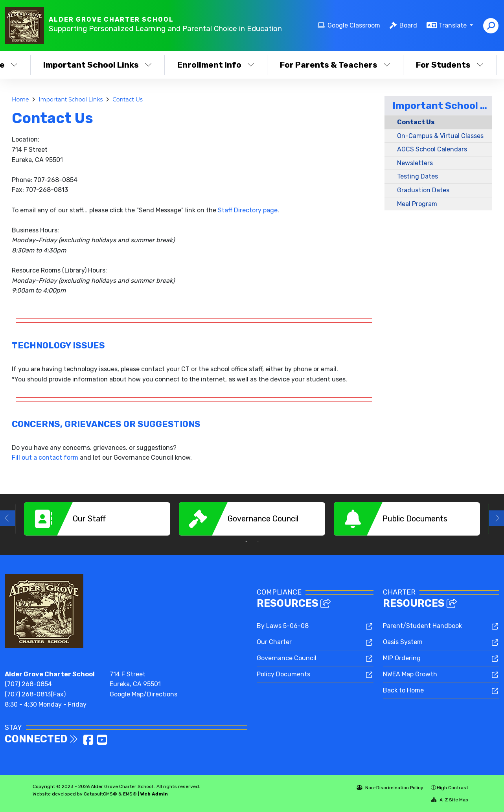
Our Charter (274, 642)
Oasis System (403, 642)
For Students (450, 65)
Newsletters (415, 163)
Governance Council (287, 658)
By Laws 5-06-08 (283, 626)
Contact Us (128, 99)
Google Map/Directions (143, 694)
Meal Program (417, 204)
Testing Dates (418, 176)
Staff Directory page (248, 210)
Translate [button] (453, 25)
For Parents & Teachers (335, 65)
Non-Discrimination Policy (390, 788)
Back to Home (403, 690)
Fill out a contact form (45, 458)
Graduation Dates (423, 190)
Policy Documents (283, 674)
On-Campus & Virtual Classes (440, 136)
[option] (97, 519)
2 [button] (258, 541)
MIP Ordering (402, 658)
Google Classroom (354, 25)
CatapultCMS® (100, 794)
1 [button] (246, 541)
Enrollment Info (216, 65)
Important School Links (97, 65)
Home (20, 99)
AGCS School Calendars (432, 149)
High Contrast (452, 788)
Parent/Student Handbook (422, 626)
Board (408, 25)
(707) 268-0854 (28, 684)
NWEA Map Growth (410, 674)
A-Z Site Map (450, 800)
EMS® (130, 794)
